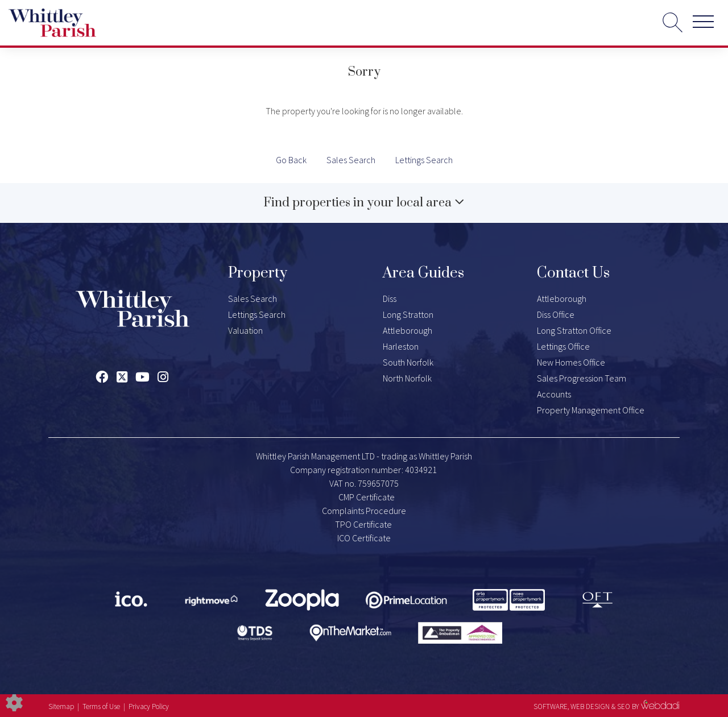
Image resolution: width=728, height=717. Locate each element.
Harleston (401, 346)
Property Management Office (591, 410)
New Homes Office (571, 362)
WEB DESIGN (590, 706)
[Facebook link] (102, 377)
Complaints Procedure (364, 511)
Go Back (291, 160)
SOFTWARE (551, 706)
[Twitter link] (122, 377)
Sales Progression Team (582, 378)
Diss (390, 299)
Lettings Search (424, 160)
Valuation (245, 330)
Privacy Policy (149, 706)
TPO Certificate (363, 524)
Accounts (554, 394)
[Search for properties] (673, 22)
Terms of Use (101, 706)
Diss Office (556, 314)
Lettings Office (563, 346)
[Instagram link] (163, 377)
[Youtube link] (142, 377)
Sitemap (61, 706)
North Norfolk (407, 378)
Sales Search (351, 160)
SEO (624, 706)
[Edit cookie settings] (14, 702)
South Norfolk (408, 362)
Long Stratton (408, 314)
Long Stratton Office (574, 330)
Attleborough (408, 330)
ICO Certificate (364, 538)
